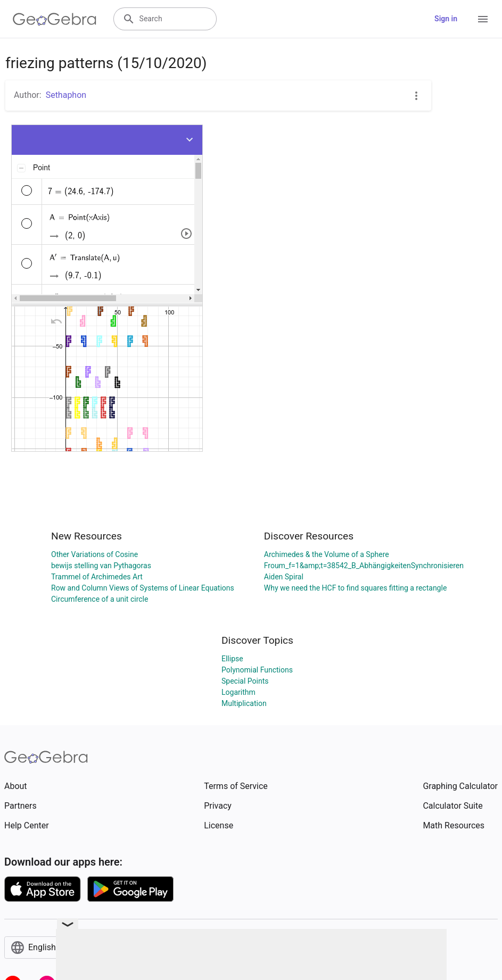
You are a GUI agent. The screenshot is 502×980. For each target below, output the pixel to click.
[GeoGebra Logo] (55, 19)
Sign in (446, 19)
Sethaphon (66, 95)
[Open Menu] (483, 19)
